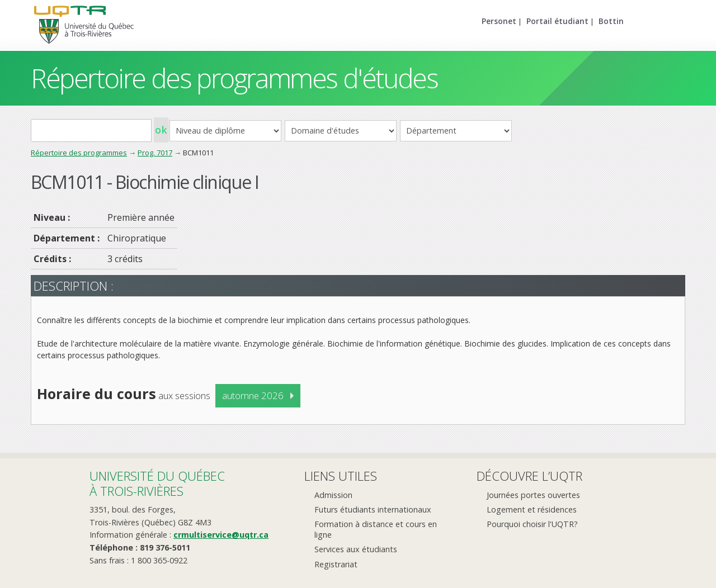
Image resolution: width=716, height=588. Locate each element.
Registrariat (336, 564)
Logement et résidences (532, 509)
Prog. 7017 (155, 153)
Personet (499, 21)
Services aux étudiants (356, 549)
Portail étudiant (557, 21)
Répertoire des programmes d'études (234, 78)
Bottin (611, 21)
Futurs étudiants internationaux (373, 509)
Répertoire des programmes (79, 153)
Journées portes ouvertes (533, 495)
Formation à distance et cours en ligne (376, 529)
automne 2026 (253, 395)
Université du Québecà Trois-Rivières (157, 483)
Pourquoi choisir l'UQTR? (532, 524)
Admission (333, 495)
